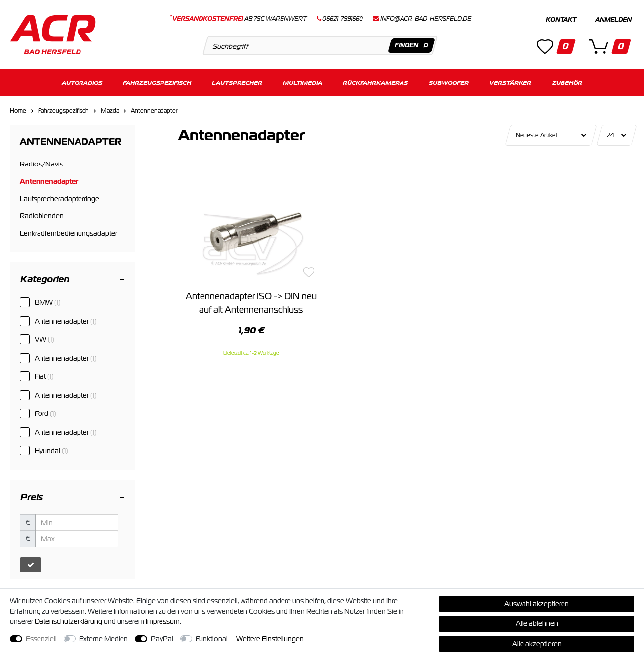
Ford (45, 413)
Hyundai (51, 451)
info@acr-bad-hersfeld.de (426, 19)
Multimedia (302, 83)
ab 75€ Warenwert (238, 19)
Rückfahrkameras (375, 83)
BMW (48, 302)
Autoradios (82, 83)
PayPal (162, 639)
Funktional (212, 639)
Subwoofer (449, 83)
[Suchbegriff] (320, 45)
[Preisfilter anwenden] (31, 565)
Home (18, 111)
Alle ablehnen (537, 623)
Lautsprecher (237, 83)
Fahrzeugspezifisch (157, 83)
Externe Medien (103, 639)
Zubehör (567, 83)
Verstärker (510, 83)
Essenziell (41, 639)
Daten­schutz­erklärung (68, 621)
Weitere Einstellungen (270, 639)
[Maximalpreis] (77, 539)
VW (44, 339)
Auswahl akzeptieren (537, 604)
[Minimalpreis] (77, 523)
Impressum (163, 621)
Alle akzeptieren (537, 644)
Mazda (110, 111)
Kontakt (561, 20)
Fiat (44, 376)
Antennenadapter (154, 111)
